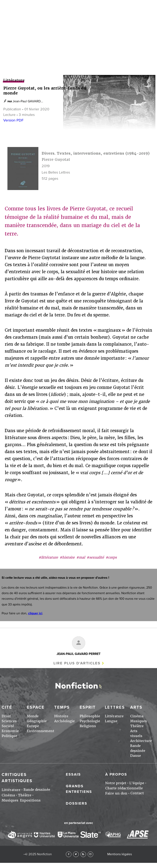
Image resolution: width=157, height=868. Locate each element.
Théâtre (137, 726)
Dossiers (77, 803)
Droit (6, 716)
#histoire (67, 557)
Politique (9, 736)
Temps (62, 707)
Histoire (61, 716)
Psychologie (90, 721)
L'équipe (137, 783)
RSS (83, 854)
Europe (33, 726)
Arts (78, 17)
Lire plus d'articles (77, 663)
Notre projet (116, 783)
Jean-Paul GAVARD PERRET (78, 654)
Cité (7, 707)
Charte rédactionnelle (124, 788)
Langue (111, 721)
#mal (81, 557)
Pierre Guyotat (56, 159)
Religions (88, 726)
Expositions (30, 800)
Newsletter (90, 854)
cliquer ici (35, 613)
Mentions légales (120, 854)
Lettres (115, 707)
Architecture (141, 741)
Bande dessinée (37, 790)
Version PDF (13, 120)
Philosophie (90, 716)
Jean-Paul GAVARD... (28, 101)
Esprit (88, 707)
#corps (111, 557)
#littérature (48, 557)
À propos (116, 774)
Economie (10, 731)
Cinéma (137, 716)
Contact (137, 793)
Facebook (69, 854)
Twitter (76, 854)
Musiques (139, 721)
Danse (136, 756)
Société (8, 726)
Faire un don (116, 793)
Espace (36, 707)
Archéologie (64, 721)
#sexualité (95, 557)
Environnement (41, 731)
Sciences (9, 721)
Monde (33, 716)
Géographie (37, 721)
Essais (73, 774)
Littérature (114, 716)
